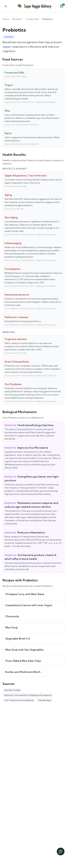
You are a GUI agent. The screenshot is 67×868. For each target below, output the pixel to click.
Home (6, 19)
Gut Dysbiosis (13, 384)
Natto (8, 133)
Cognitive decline (16, 339)
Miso (7, 111)
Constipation (13, 269)
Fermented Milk (14, 73)
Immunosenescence (17, 295)
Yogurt (9, 85)
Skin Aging (11, 217)
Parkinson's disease (16, 317)
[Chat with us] (61, 851)
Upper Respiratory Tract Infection (26, 175)
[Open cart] (62, 6)
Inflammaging (13, 243)
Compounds (32, 19)
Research (17, 19)
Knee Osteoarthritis (17, 362)
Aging (8, 195)
